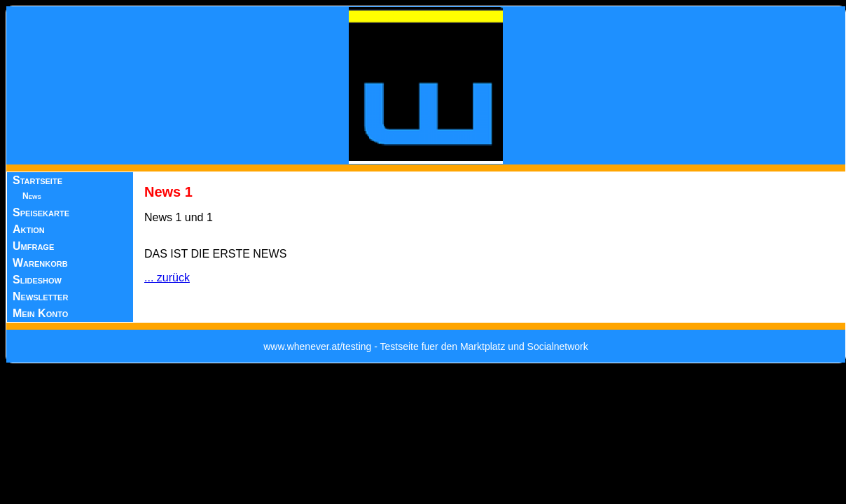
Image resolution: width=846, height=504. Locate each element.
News (32, 196)
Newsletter (40, 296)
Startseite (37, 180)
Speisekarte (41, 212)
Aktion (29, 229)
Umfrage (33, 246)
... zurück (167, 278)
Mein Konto (40, 313)
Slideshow (37, 280)
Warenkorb (40, 263)
